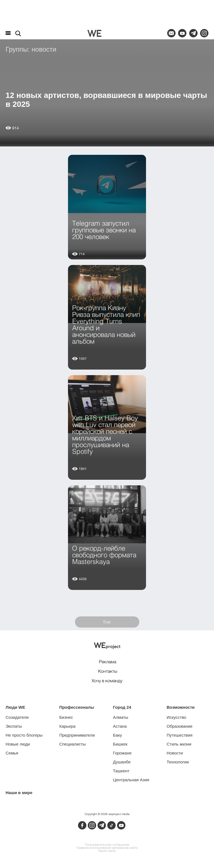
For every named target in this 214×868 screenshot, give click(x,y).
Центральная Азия (131, 780)
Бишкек (120, 744)
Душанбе (122, 762)
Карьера (67, 726)
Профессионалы (77, 707)
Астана (120, 726)
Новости (175, 753)
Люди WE (15, 707)
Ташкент (121, 771)
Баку (117, 735)
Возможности (181, 707)
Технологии (178, 762)
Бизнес (66, 717)
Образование (180, 726)
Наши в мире (19, 793)
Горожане (122, 753)
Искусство (176, 717)
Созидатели (17, 717)
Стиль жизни (179, 744)
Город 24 (122, 707)
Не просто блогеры (24, 735)
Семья (12, 753)
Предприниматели (77, 735)
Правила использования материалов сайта (107, 848)
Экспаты (14, 726)
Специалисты (73, 744)
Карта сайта (107, 851)
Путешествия (180, 735)
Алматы (121, 717)
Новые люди (18, 744)
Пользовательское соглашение (107, 845)
